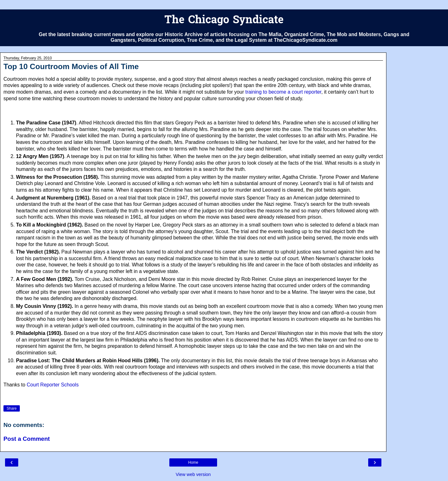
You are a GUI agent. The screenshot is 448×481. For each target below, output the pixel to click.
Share (12, 408)
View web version (193, 474)
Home (193, 462)
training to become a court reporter (283, 92)
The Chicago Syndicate (224, 21)
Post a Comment (27, 439)
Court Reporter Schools (53, 385)
